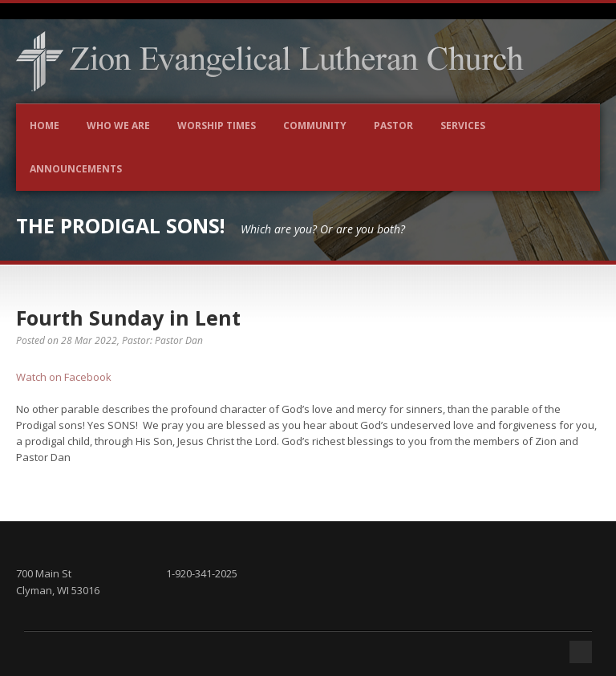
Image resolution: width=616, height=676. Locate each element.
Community (315, 125)
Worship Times (217, 125)
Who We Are (118, 125)
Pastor (393, 125)
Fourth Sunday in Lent (128, 318)
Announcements (76, 169)
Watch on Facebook (64, 377)
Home (45, 125)
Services (463, 125)
